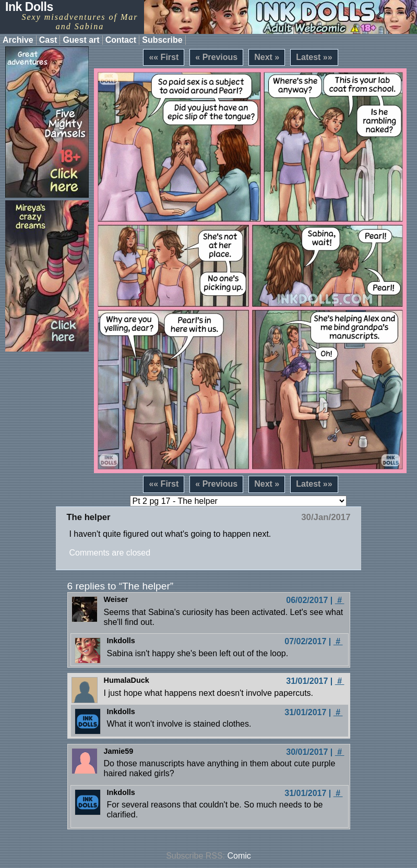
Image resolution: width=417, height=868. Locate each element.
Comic (239, 856)
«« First (164, 57)
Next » (267, 57)
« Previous (216, 57)
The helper (88, 517)
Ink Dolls (29, 7)
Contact (121, 40)
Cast (48, 40)
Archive (18, 40)
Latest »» (314, 57)
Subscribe (162, 40)
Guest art (81, 40)
